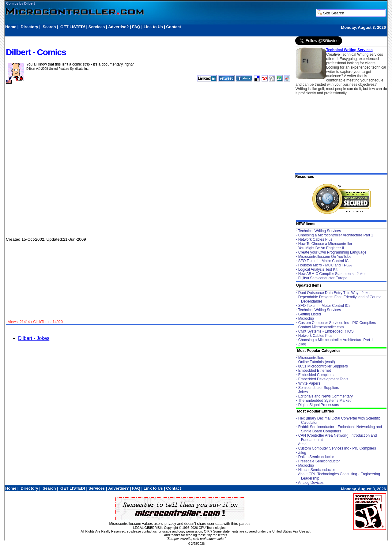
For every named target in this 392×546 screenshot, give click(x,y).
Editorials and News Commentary (326, 396)
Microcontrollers (311, 358)
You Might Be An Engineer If (321, 248)
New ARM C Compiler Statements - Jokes (332, 274)
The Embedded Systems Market (324, 401)
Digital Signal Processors (319, 405)
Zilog (302, 344)
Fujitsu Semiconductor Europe (323, 278)
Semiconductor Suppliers (319, 388)
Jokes (303, 392)
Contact (174, 27)
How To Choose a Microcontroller (325, 244)
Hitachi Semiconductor (317, 470)
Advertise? (118, 27)
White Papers (309, 383)
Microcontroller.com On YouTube (325, 257)
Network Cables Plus (315, 239)
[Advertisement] (117, 33)
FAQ (136, 27)
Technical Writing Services (349, 50)
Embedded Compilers (316, 375)
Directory (30, 27)
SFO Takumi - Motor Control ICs (324, 261)
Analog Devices (311, 483)
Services (97, 27)
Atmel (303, 444)
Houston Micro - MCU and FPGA (325, 265)
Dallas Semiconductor (316, 457)
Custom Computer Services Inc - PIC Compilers (337, 323)
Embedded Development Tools (323, 379)
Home (11, 27)
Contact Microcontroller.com (321, 327)
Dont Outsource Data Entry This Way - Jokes (335, 293)
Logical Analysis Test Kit (318, 269)
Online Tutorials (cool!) (317, 362)
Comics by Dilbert (21, 3)
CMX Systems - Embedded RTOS (326, 331)
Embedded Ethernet (315, 371)
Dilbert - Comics (36, 52)
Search (49, 27)
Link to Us (153, 27)
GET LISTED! (73, 27)
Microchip (306, 318)
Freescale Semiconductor (319, 461)
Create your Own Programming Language (332, 252)
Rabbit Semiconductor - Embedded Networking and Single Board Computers (340, 429)
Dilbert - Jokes (34, 338)
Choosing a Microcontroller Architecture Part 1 (336, 235)
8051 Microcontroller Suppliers (323, 366)
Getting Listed (310, 314)
